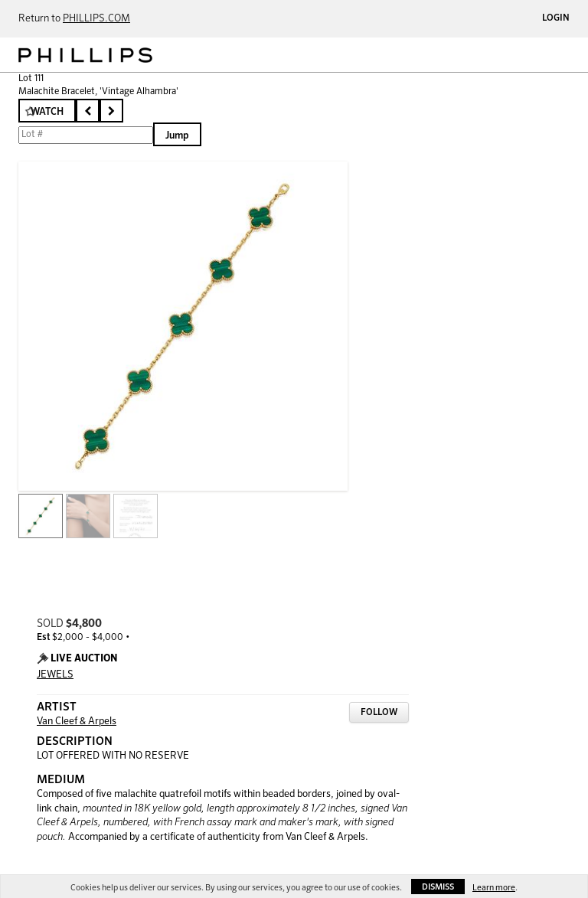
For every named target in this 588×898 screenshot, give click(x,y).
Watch (47, 112)
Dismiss (438, 887)
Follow (379, 713)
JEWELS (55, 675)
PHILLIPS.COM (96, 19)
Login (556, 18)
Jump (177, 136)
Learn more (494, 888)
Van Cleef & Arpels (77, 722)
